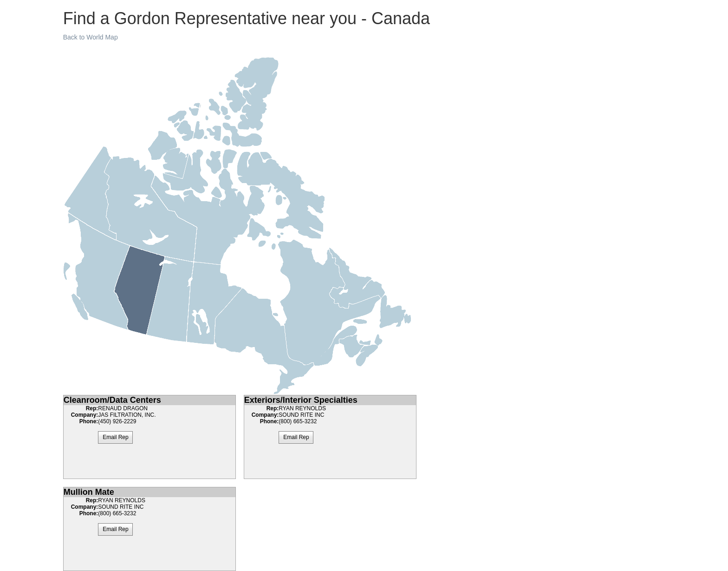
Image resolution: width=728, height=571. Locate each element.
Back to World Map (91, 37)
